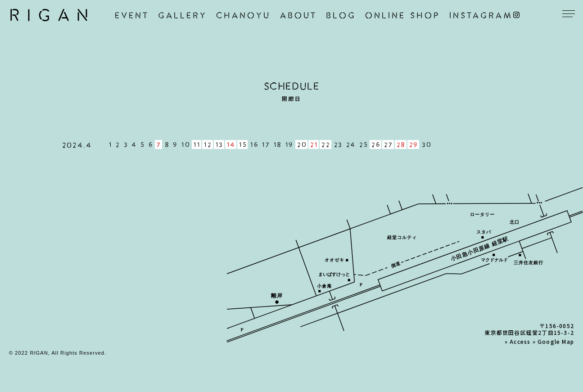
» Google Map (553, 341)
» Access (518, 341)
